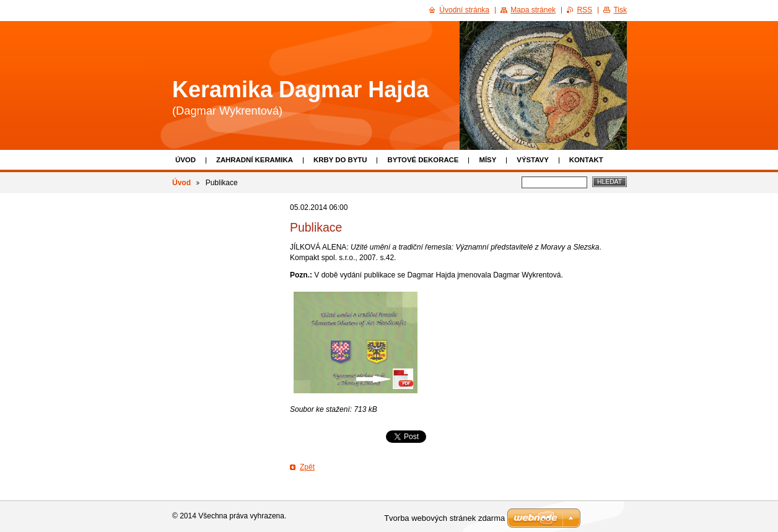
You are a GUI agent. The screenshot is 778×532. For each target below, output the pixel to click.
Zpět (307, 467)
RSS (584, 10)
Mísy (487, 160)
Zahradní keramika (255, 160)
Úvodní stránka (464, 10)
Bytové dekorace (423, 160)
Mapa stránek (533, 10)
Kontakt (586, 160)
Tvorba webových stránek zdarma (444, 518)
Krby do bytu (340, 160)
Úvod (186, 160)
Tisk (620, 10)
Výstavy (532, 160)
